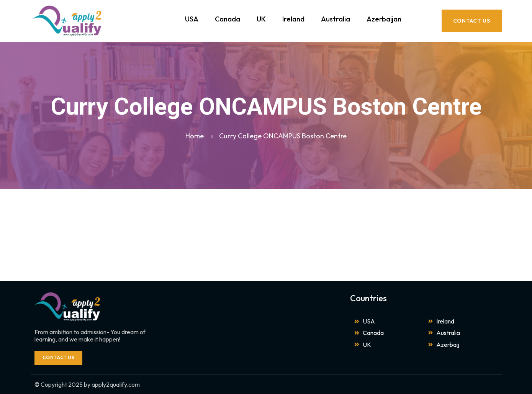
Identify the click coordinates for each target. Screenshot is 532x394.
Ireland (293, 19)
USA (192, 19)
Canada (228, 19)
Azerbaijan (384, 19)
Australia (336, 19)
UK (261, 19)
